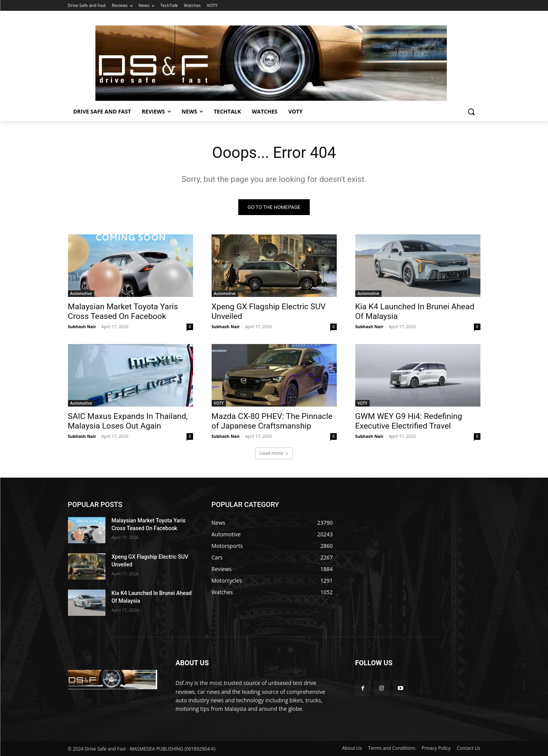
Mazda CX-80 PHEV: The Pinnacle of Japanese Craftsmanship (272, 421)
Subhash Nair (82, 326)
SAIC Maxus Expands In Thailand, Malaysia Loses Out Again (128, 421)
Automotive (81, 293)
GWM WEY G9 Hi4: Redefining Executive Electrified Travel (409, 421)
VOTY (219, 403)
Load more (274, 453)
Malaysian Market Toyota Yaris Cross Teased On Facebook (123, 311)
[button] (471, 112)
